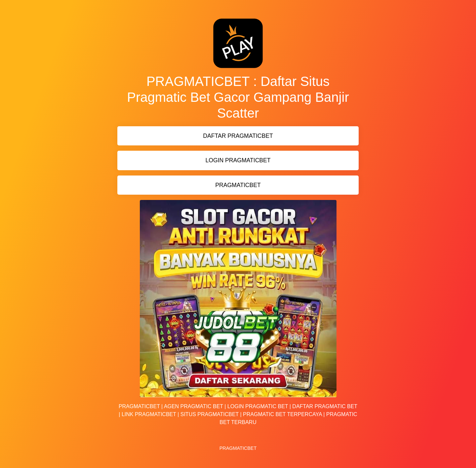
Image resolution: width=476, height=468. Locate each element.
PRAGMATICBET (238, 185)
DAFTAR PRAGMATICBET (238, 136)
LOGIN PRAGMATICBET (238, 160)
